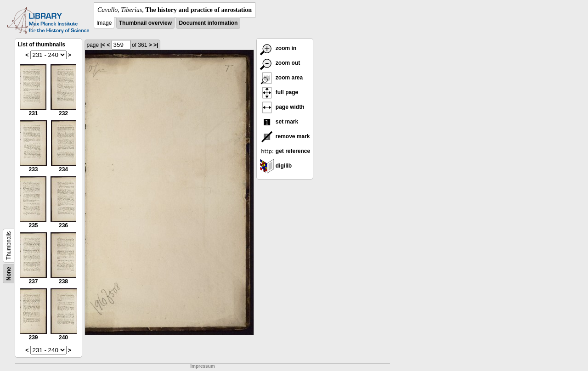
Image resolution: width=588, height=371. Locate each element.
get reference (285, 151)
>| (156, 45)
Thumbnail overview (145, 23)
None (9, 274)
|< (103, 45)
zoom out (280, 63)
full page (279, 92)
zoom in (278, 48)
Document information (208, 23)
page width (282, 107)
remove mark (285, 136)
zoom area (281, 78)
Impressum (202, 366)
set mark (279, 122)
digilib (276, 166)
